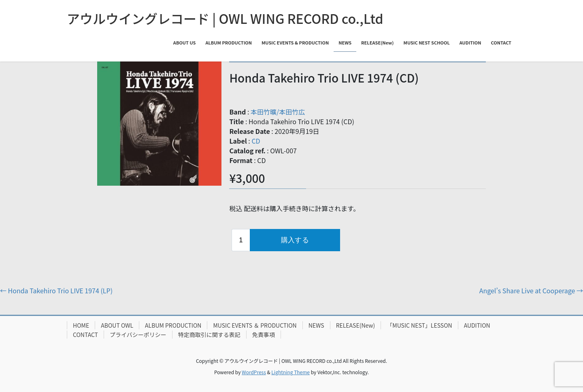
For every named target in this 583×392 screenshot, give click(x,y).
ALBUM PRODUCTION (173, 325)
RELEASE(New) (356, 325)
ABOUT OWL (117, 325)
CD (256, 141)
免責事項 (264, 335)
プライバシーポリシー (138, 335)
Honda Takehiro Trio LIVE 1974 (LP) (56, 290)
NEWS (316, 325)
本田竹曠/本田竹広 (278, 112)
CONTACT (85, 335)
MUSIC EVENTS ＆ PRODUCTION (255, 325)
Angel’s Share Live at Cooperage (531, 290)
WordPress (254, 372)
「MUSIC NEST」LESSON (419, 325)
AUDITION (477, 325)
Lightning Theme (290, 372)
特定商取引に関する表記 (209, 335)
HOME (81, 325)
